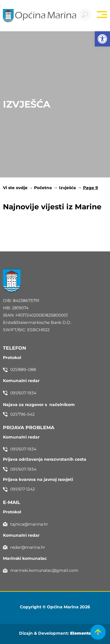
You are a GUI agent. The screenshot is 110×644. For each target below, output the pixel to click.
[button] (102, 39)
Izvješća (67, 188)
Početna (43, 188)
